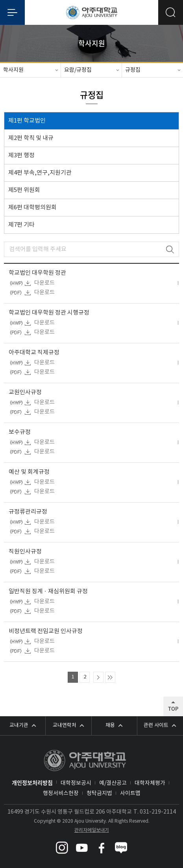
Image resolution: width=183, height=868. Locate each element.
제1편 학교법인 (27, 121)
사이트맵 (130, 793)
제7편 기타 (21, 225)
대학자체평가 (150, 783)
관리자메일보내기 (92, 830)
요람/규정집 (78, 70)
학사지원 (13, 70)
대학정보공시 (76, 783)
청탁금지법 (99, 793)
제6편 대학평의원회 (32, 208)
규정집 (133, 70)
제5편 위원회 (24, 190)
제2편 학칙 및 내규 (31, 138)
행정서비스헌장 (61, 793)
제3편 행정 (21, 156)
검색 (170, 249)
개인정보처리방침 (32, 782)
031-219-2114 (158, 812)
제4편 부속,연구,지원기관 (40, 173)
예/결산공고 (113, 783)
